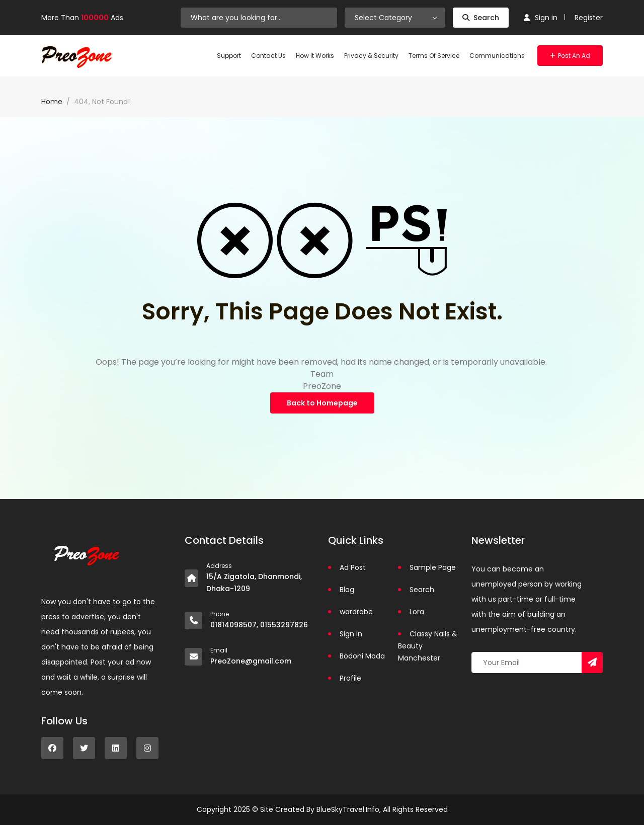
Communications (497, 56)
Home (52, 102)
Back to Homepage (322, 403)
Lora (417, 612)
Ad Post (353, 567)
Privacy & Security (371, 56)
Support (229, 56)
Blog (347, 590)
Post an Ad (570, 56)
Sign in (541, 18)
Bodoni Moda (362, 656)
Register (589, 18)
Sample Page (433, 567)
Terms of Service (434, 56)
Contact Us (268, 56)
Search (481, 18)
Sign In (351, 634)
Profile (350, 678)
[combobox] (395, 18)
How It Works (315, 56)
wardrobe (356, 612)
